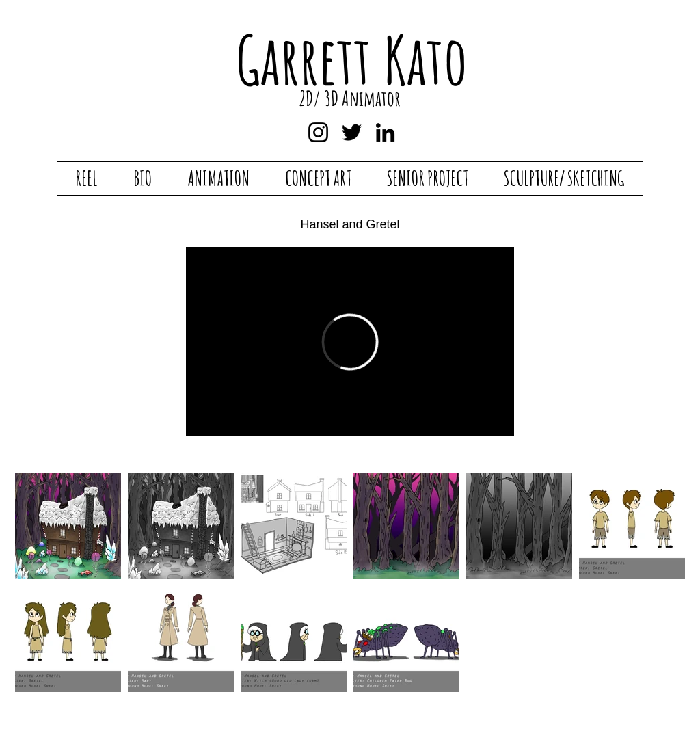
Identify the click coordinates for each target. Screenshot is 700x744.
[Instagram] (318, 132)
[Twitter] (352, 132)
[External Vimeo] (350, 342)
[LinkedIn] (385, 132)
